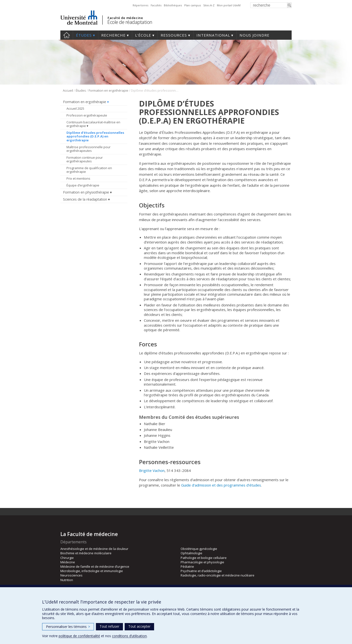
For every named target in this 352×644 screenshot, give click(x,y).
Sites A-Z (209, 5)
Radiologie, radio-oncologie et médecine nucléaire (218, 575)
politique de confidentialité (79, 636)
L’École (143, 35)
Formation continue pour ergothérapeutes (85, 159)
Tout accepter (139, 626)
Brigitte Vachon (152, 470)
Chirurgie (67, 558)
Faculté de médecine (125, 18)
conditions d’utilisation (129, 636)
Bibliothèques (173, 5)
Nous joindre (255, 35)
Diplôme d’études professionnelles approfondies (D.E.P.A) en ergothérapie (95, 136)
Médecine (68, 562)
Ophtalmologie (191, 553)
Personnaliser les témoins (68, 627)
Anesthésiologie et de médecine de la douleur (94, 549)
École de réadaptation (130, 22)
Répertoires (140, 5)
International (213, 35)
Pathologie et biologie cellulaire (204, 558)
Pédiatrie (187, 566)
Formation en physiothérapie (86, 192)
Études (84, 35)
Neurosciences (71, 575)
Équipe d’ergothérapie (83, 185)
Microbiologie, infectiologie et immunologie (92, 571)
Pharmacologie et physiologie (202, 562)
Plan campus (193, 5)
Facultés (156, 5)
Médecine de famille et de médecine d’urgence (95, 566)
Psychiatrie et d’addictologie (201, 571)
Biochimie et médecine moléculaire (86, 553)
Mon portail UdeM (229, 5)
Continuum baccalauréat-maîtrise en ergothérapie (93, 124)
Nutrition (67, 580)
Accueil (67, 35)
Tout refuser (109, 626)
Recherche (113, 35)
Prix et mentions (78, 178)
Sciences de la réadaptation (85, 199)
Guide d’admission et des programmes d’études (221, 485)
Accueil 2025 (75, 108)
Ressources (174, 35)
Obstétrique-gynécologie (199, 549)
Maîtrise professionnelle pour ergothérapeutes (88, 149)
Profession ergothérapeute (87, 115)
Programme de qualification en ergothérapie (89, 170)
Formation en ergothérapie (108, 90)
